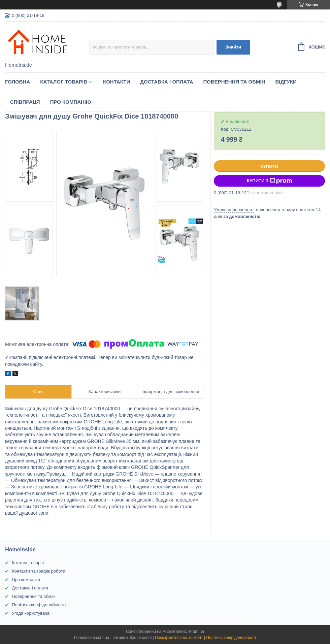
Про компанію (71, 102)
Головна (18, 82)
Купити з (269, 181)
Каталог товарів (28, 563)
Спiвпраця (25, 102)
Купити (269, 167)
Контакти (117, 82)
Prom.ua (196, 632)
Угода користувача (31, 613)
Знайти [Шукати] (233, 47)
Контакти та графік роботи (38, 571)
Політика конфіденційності (39, 605)
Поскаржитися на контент (179, 638)
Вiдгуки (286, 82)
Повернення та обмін (234, 82)
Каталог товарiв (64, 82)
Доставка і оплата (167, 82)
